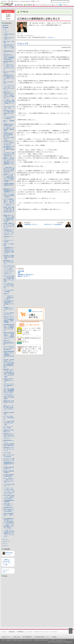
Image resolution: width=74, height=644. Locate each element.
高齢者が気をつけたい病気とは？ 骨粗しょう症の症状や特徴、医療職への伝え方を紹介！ (9, 218)
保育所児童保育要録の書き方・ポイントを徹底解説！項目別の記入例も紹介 (9, 355)
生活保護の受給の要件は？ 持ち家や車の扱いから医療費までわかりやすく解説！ (9, 327)
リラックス (5, 539)
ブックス (5, 544)
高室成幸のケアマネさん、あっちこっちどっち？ (9, 449)
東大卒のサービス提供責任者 (53, 224)
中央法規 (54, 637)
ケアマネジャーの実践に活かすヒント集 (9, 459)
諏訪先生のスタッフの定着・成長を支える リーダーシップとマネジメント (9, 436)
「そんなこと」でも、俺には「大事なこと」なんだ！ (9, 491)
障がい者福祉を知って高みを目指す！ (9, 510)
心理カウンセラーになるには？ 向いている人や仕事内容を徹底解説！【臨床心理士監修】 (9, 319)
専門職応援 (5, 28)
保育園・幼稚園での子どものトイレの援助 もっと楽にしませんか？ (9, 226)
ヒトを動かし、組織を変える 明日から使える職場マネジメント (9, 102)
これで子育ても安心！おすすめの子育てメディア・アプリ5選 (9, 286)
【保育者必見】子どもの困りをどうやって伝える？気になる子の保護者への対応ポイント (9, 251)
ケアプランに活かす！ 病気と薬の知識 (9, 418)
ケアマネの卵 (7, 453)
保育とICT (6, 294)
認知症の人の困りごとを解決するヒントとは (9, 380)
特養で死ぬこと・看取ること (9, 515)
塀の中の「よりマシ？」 (24, 276)
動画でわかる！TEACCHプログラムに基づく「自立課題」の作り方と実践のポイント (9, 95)
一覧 (5, 30)
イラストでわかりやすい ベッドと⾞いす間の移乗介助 (9, 348)
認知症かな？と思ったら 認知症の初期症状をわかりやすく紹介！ (9, 113)
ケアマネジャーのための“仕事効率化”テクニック (9, 385)
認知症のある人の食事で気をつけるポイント (9, 402)
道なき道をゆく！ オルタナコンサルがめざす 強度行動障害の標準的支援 (9, 57)
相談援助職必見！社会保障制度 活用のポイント (9, 464)
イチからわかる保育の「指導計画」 (9, 118)
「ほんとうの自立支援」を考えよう (9, 314)
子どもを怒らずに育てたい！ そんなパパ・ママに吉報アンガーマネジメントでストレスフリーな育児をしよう (9, 270)
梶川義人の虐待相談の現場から (9, 472)
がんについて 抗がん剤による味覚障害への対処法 (9, 195)
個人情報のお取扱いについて (42, 637)
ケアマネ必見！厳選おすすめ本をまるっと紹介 (9, 423)
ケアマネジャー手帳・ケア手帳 (8, 427)
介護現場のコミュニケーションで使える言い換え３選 (9, 143)
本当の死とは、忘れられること (26, 275)
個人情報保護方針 (27, 637)
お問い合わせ (17, 637)
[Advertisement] (8, 601)
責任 (19, 273)
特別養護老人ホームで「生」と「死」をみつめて (9, 533)
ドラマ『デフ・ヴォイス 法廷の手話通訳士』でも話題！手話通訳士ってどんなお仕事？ (9, 278)
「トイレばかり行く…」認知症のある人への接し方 (9, 297)
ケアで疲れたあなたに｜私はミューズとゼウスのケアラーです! (9, 67)
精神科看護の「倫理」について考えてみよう (9, 262)
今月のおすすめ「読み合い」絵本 (9, 108)
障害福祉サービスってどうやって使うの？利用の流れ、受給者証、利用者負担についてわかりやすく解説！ (9, 373)
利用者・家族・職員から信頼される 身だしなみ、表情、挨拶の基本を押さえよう (9, 210)
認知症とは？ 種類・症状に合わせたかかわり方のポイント (9, 408)
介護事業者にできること (31, 224)
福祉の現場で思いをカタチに (9, 47)
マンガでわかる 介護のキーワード (9, 485)
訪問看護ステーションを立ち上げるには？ (9, 309)
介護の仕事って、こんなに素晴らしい (9, 505)
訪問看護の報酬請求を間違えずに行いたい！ (9, 185)
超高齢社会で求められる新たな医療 (9, 125)
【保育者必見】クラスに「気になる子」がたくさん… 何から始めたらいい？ (9, 232)
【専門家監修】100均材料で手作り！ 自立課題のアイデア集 (9, 303)
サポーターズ (6, 541)
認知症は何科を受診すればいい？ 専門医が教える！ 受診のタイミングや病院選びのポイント (9, 336)
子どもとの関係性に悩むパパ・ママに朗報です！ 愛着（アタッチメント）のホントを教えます (9, 202)
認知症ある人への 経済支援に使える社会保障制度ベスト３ (9, 190)
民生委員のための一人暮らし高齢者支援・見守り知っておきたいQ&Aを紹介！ (9, 136)
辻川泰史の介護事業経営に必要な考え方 (9, 445)
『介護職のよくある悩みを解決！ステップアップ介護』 (9, 527)
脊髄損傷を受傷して (9, 508)
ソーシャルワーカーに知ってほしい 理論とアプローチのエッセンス (9, 88)
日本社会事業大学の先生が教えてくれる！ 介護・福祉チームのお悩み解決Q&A (9, 521)
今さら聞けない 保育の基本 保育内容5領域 (9, 129)
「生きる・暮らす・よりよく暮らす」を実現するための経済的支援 (9, 396)
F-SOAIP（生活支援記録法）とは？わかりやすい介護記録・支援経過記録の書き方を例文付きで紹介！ (9, 363)
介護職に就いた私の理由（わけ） (9, 431)
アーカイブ (5, 546)
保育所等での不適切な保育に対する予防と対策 (9, 257)
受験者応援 (5, 25)
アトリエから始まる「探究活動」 (9, 291)
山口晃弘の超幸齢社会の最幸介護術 (9, 475)
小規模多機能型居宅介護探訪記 (9, 501)
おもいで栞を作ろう (9, 480)
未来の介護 (21, 271)
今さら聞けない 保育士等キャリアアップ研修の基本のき (9, 154)
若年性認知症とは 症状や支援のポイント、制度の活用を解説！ (9, 148)
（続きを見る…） (51, 37)
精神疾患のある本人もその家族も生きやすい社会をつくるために (9, 77)
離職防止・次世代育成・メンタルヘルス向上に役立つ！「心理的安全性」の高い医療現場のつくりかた (9, 162)
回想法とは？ (7, 341)
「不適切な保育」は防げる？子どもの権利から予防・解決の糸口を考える (9, 170)
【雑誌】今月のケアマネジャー (9, 39)
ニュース (6, 32)
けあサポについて (6, 637)
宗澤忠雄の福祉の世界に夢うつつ (9, 468)
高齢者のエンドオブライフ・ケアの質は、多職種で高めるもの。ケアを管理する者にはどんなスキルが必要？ (9, 178)
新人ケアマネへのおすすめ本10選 (9, 456)
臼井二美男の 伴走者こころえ (9, 497)
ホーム (5, 632)
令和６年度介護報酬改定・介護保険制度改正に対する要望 (9, 391)
